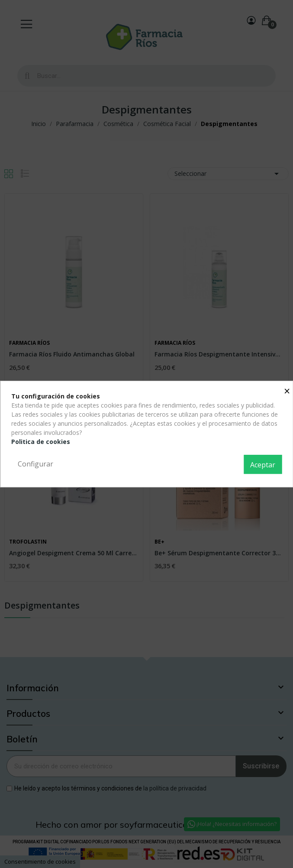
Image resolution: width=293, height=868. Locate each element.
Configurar (35, 464)
